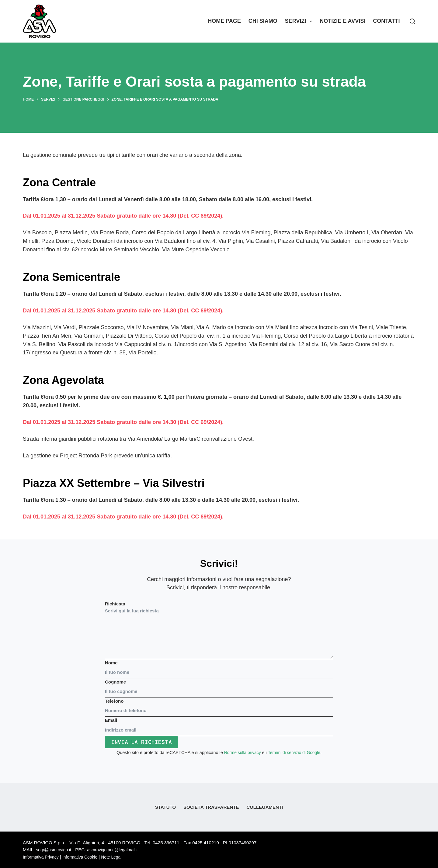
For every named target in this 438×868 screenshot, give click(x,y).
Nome (219, 667)
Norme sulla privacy (241, 753)
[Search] (412, 21)
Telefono (219, 706)
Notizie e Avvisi (342, 21)
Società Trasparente (211, 807)
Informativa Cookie (84, 857)
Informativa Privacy (42, 857)
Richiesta (219, 630)
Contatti (386, 21)
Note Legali (119, 857)
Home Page (224, 21)
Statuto (165, 807)
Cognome (219, 687)
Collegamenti (265, 807)
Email (219, 725)
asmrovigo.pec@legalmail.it (118, 850)
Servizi (300, 21)
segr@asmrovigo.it (55, 850)
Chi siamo (263, 21)
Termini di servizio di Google (295, 753)
